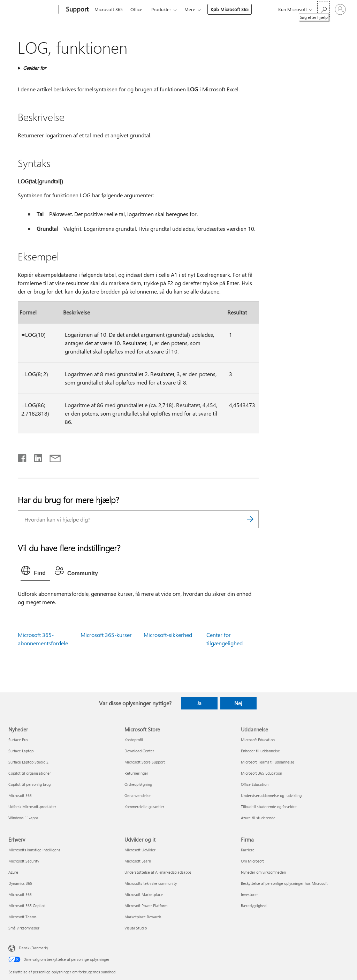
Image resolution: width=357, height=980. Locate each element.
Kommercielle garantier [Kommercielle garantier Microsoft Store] (144, 807)
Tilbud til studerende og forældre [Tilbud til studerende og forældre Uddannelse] (269, 807)
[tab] (35, 572)
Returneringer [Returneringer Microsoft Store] (136, 773)
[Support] (77, 10)
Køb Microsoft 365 (230, 9)
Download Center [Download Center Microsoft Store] (139, 751)
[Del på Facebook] (23, 457)
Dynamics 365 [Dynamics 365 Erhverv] (20, 883)
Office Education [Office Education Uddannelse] (255, 784)
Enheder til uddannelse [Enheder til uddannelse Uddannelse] (260, 751)
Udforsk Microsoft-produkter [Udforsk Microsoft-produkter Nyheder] (32, 807)
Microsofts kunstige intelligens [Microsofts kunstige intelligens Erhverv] (34, 850)
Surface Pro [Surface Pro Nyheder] (18, 740)
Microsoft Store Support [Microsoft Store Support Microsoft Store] (145, 762)
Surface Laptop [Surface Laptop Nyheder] (21, 751)
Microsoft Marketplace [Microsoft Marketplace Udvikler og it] (144, 894)
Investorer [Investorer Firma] (249, 894)
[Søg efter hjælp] (324, 9)
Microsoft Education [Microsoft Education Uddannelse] (258, 740)
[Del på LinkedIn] (35, 457)
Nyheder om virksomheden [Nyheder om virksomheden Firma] (263, 872)
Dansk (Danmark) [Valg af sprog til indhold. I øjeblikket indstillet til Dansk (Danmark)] (33, 948)
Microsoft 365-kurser (106, 635)
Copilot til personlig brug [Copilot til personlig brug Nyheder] (29, 784)
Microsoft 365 (109, 9)
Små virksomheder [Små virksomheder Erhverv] (24, 928)
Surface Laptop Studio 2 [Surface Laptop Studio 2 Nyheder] (28, 762)
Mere (190, 9)
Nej (238, 703)
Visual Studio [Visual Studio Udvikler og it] (136, 928)
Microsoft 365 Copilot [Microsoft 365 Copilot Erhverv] (27, 906)
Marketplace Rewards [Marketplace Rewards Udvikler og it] (143, 917)
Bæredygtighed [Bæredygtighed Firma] (254, 906)
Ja (199, 703)
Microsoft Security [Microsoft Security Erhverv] (24, 861)
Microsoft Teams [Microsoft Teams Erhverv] (22, 917)
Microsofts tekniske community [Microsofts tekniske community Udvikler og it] (151, 883)
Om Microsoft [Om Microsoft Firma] (252, 861)
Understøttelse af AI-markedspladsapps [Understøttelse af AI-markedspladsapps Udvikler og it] (158, 872)
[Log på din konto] (340, 9)
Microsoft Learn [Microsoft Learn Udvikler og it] (138, 861)
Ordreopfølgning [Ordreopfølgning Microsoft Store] (138, 784)
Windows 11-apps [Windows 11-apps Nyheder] (23, 818)
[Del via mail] (52, 457)
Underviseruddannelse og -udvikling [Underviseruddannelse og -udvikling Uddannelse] (271, 795)
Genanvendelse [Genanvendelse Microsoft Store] (138, 795)
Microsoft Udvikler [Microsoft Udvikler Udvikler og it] (140, 850)
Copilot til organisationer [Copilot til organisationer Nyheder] (30, 773)
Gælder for (35, 68)
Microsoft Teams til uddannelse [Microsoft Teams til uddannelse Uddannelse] (268, 762)
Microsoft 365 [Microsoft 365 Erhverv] (20, 894)
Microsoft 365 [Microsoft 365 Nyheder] (20, 795)
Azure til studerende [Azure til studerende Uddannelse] (258, 818)
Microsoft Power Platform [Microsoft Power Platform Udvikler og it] (146, 906)
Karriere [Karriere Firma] (248, 850)
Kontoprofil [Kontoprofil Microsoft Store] (134, 740)
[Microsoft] (32, 10)
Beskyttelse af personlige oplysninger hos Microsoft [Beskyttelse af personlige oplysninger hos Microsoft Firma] (284, 883)
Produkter (161, 9)
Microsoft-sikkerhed (168, 635)
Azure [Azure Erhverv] (13, 872)
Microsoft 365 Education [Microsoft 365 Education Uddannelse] (261, 773)
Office (136, 9)
